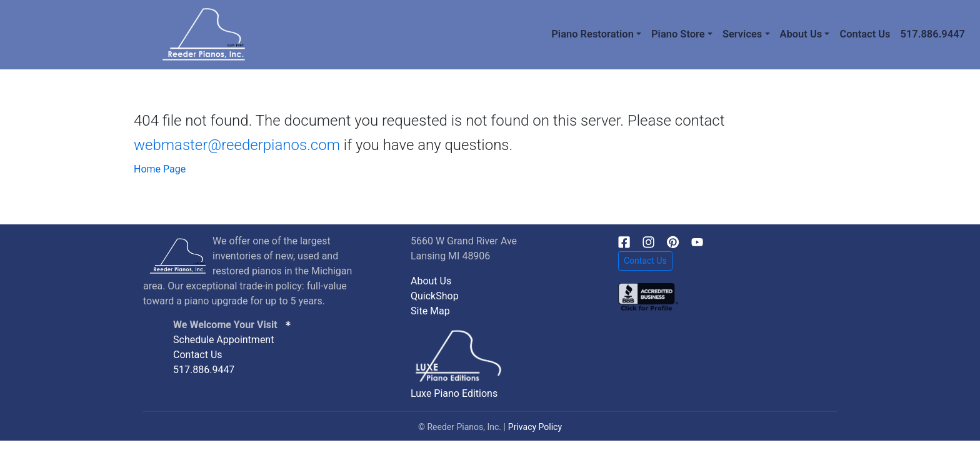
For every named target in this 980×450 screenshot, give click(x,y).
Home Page (160, 169)
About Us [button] (801, 34)
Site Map (430, 311)
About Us (431, 281)
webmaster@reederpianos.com (237, 145)
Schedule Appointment (223, 340)
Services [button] (742, 34)
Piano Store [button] (678, 34)
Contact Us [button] (645, 261)
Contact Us (865, 34)
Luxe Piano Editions (454, 393)
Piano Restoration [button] (592, 34)
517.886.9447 (933, 34)
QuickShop (435, 296)
